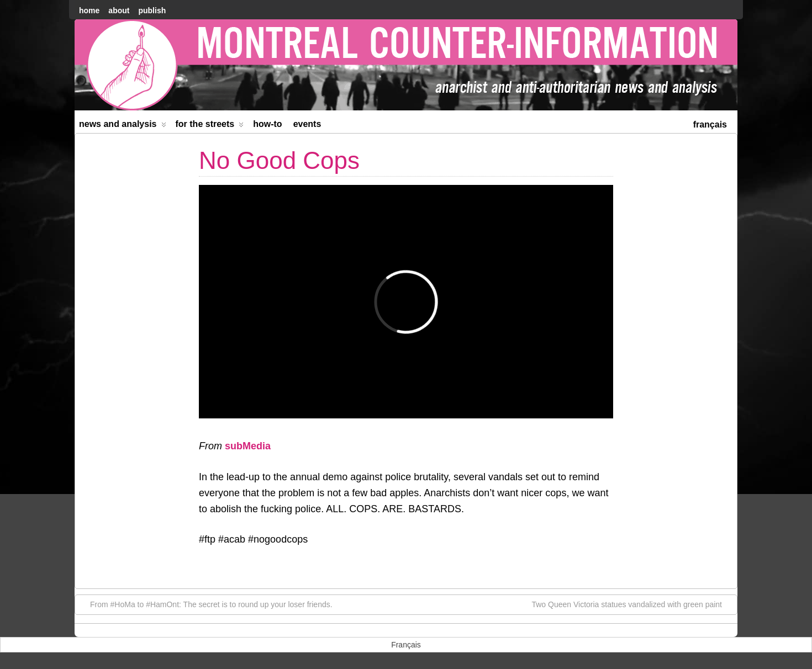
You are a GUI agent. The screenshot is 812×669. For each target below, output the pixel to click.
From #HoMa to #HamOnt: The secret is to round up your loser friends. (206, 604)
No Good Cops (279, 160)
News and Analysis (123, 126)
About (119, 10)
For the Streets (210, 126)
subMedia (248, 446)
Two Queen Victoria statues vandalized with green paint (632, 604)
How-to (267, 124)
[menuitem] (710, 123)
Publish (152, 10)
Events (307, 124)
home (89, 10)
